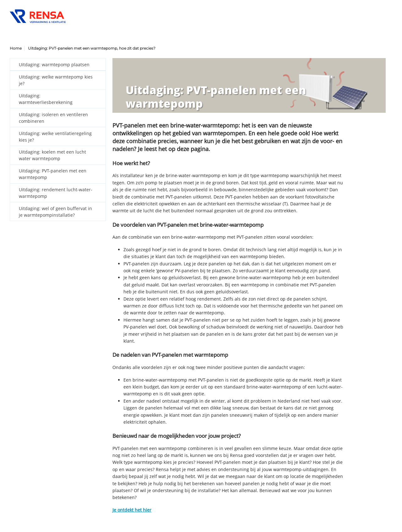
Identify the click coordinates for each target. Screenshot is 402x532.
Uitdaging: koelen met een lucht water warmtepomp (52, 155)
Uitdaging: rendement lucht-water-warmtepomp (56, 193)
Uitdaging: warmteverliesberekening (46, 99)
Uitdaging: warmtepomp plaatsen (54, 65)
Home (16, 48)
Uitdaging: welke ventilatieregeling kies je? (55, 137)
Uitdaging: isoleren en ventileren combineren (53, 118)
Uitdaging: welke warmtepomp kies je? (56, 80)
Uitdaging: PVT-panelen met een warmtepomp (53, 174)
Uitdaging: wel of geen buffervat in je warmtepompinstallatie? (55, 212)
